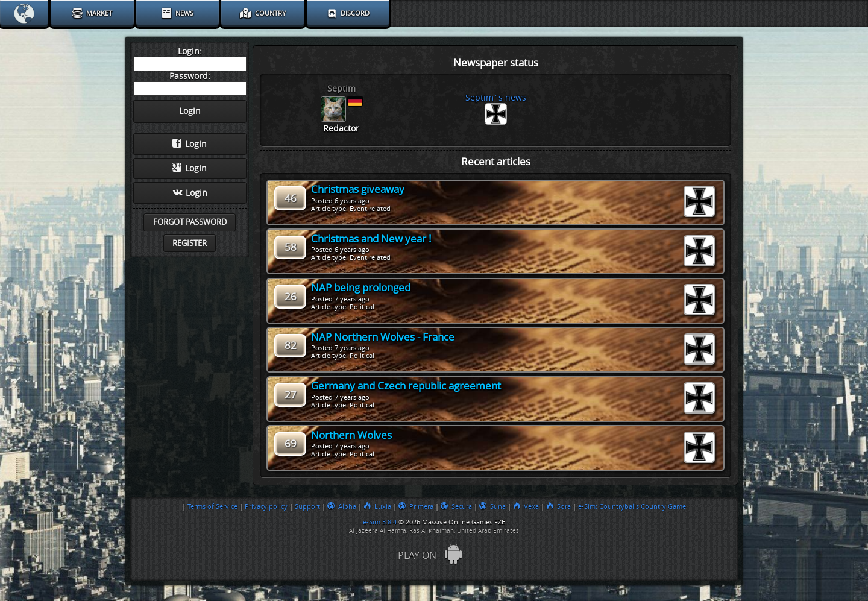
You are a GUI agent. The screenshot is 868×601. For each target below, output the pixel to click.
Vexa (526, 506)
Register (190, 243)
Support (307, 506)
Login (190, 144)
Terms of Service (212, 506)
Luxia (377, 506)
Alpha (342, 506)
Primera (416, 506)
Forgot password (190, 222)
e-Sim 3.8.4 (380, 522)
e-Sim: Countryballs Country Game (632, 506)
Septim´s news (496, 98)
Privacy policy (266, 506)
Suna (492, 506)
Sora (558, 506)
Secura (456, 506)
